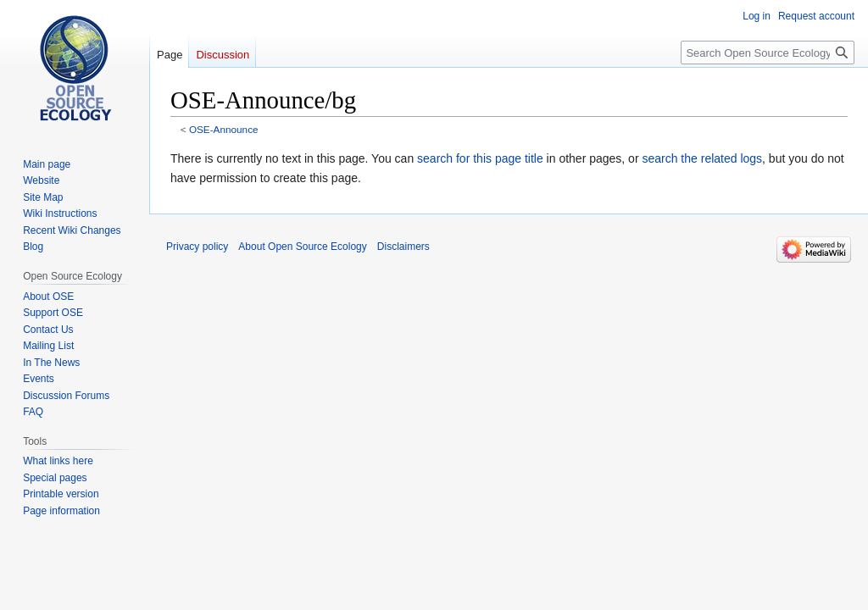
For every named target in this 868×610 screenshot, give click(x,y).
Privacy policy (197, 247)
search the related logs (702, 158)
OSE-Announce (224, 129)
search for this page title (480, 158)
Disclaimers (403, 247)
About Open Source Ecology (302, 247)
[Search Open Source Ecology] (768, 53)
